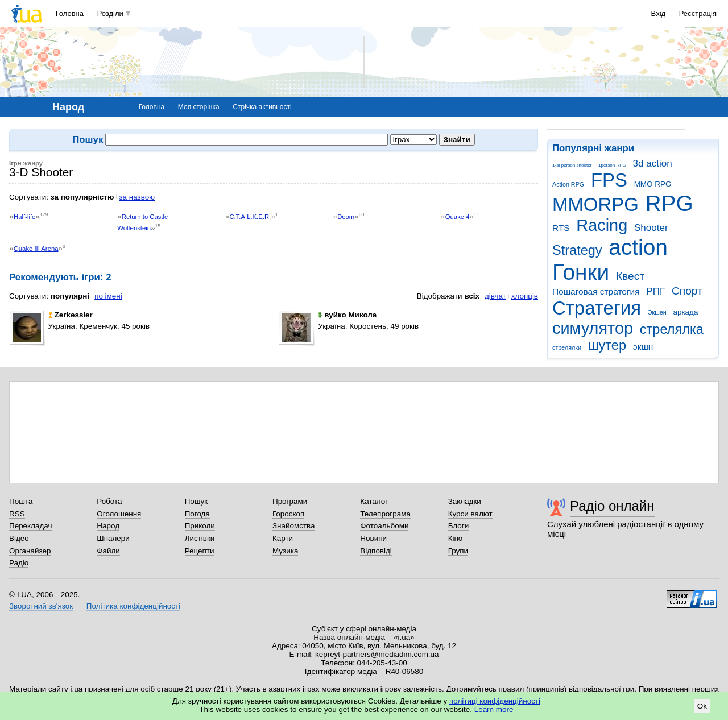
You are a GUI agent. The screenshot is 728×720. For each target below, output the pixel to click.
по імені (108, 296)
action (638, 247)
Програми (290, 501)
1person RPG (612, 165)
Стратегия (597, 308)
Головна (70, 13)
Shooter (651, 228)
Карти (283, 538)
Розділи (110, 13)
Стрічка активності (262, 107)
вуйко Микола (347, 315)
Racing (602, 225)
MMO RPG (653, 184)
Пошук (197, 501)
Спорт (687, 291)
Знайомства (294, 526)
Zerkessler (71, 315)
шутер (607, 345)
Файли (108, 551)
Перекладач (30, 526)
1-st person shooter (572, 165)
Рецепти (200, 551)
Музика (285, 551)
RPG (669, 203)
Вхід (659, 13)
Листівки (200, 538)
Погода (197, 514)
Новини (373, 538)
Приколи (200, 526)
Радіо (19, 563)
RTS (561, 228)
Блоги (459, 526)
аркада (685, 312)
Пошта (21, 501)
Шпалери (113, 538)
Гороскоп (288, 514)
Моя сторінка (199, 107)
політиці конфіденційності (495, 701)
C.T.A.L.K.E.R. (250, 217)
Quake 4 (458, 217)
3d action (653, 164)
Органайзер (30, 551)
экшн (643, 347)
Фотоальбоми (384, 526)
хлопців (525, 296)
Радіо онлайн (612, 506)
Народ (108, 526)
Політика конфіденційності (133, 606)
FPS (609, 180)
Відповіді (376, 551)
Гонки (581, 272)
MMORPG (595, 204)
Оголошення (119, 514)
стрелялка (672, 329)
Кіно (456, 538)
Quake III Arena (36, 249)
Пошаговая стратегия (596, 291)
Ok (702, 706)
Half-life (24, 217)
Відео (19, 538)
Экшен (657, 312)
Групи (458, 551)
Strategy (577, 250)
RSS (17, 514)
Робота (109, 501)
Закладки (465, 501)
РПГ (655, 291)
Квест (630, 276)
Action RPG (568, 184)
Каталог (374, 501)
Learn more (494, 709)
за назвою (137, 197)
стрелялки (567, 347)
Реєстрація (698, 13)
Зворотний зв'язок (41, 606)
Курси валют (470, 514)
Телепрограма (385, 514)
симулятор (593, 328)
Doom (346, 217)
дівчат (495, 296)
